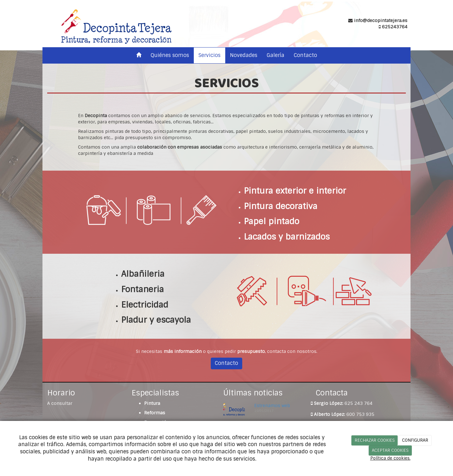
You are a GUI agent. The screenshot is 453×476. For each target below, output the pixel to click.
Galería (276, 55)
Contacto (305, 55)
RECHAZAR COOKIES (375, 440)
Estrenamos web (272, 405)
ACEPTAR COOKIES (390, 450)
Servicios (210, 55)
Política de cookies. (390, 458)
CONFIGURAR (415, 440)
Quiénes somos (170, 55)
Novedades (244, 55)
